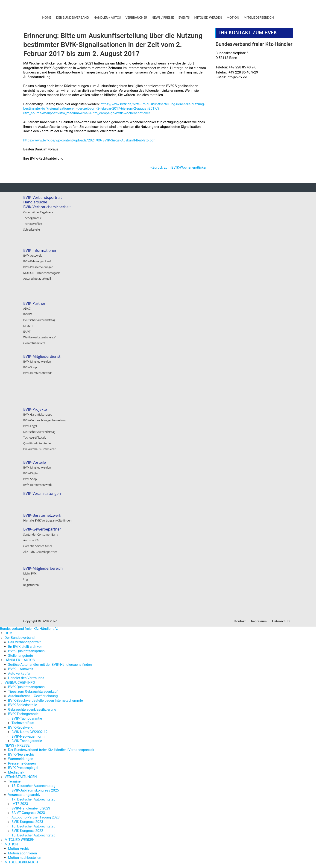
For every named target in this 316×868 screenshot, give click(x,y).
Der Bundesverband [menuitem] (20, 638)
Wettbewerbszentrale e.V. (40, 337)
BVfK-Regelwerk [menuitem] (20, 727)
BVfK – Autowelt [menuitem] (21, 669)
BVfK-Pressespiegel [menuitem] (23, 768)
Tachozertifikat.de (35, 438)
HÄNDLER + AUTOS (107, 18)
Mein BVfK (30, 573)
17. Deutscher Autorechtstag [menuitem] (34, 799)
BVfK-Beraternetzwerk (37, 373)
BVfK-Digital (31, 473)
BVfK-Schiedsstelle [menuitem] (23, 705)
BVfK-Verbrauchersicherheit (47, 207)
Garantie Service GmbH (38, 546)
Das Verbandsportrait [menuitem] (24, 642)
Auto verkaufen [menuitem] (20, 674)
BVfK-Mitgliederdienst (42, 356)
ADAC (27, 309)
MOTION (233, 18)
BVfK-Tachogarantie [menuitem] (23, 714)
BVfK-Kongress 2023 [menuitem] (27, 822)
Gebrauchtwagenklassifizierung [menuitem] (32, 710)
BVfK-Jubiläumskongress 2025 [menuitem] (35, 790)
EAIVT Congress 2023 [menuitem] (28, 813)
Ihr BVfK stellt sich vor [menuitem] (25, 647)
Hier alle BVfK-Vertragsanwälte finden (47, 521)
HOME (47, 18)
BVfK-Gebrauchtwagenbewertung (45, 420)
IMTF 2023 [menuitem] (20, 804)
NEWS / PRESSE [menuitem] (17, 745)
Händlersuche (35, 202)
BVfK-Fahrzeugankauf (37, 261)
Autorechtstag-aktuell (37, 279)
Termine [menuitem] (14, 781)
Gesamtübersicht (34, 343)
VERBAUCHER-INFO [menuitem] (20, 683)
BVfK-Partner (34, 303)
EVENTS (184, 18)
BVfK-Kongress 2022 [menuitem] (27, 831)
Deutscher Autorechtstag (39, 320)
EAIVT (27, 332)
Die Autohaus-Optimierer (39, 449)
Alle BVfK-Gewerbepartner (40, 552)
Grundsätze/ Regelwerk (38, 212)
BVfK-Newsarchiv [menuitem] (21, 754)
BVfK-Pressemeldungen (38, 267)
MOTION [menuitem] (11, 844)
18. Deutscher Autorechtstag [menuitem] (34, 786)
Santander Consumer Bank (41, 535)
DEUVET (28, 326)
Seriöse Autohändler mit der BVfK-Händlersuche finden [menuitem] (50, 665)
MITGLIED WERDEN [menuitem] (20, 840)
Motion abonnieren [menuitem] (22, 853)
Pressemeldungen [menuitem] (22, 763)
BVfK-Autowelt (32, 256)
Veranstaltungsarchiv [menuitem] (24, 795)
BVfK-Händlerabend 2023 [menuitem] (31, 808)
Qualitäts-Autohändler (38, 443)
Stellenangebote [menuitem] (20, 656)
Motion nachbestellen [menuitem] (25, 858)
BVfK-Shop (30, 367)
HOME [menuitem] (10, 633)
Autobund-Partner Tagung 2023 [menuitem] (36, 817)
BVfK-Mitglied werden (37, 362)
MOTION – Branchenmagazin (42, 273)
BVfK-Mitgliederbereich (43, 568)
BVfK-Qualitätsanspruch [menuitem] (26, 651)
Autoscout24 (31, 540)
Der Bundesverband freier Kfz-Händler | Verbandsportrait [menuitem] (51, 750)
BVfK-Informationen (40, 250)
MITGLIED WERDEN (208, 18)
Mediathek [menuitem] (16, 772)
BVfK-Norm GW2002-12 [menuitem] (30, 732)
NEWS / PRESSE (163, 18)
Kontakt (240, 621)
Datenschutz (281, 621)
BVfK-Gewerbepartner (42, 529)
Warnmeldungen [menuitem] (21, 759)
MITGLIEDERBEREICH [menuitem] (21, 862)
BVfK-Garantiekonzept (37, 415)
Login (27, 579)
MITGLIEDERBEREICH (259, 18)
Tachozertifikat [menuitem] (23, 723)
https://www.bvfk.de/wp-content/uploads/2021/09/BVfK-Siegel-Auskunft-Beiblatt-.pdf (89, 140)
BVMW (28, 314)
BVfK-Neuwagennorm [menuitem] (28, 736)
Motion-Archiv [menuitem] (19, 849)
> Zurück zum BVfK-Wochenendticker (178, 167)
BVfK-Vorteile (35, 462)
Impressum (259, 621)
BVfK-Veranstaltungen (42, 493)
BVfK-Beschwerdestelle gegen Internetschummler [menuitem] (46, 701)
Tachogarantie (32, 218)
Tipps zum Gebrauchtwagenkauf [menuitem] (33, 692)
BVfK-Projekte (35, 409)
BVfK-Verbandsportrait (43, 197)
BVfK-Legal (30, 426)
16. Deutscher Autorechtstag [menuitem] (34, 826)
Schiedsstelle (32, 230)
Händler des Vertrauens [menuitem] (26, 678)
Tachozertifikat (33, 224)
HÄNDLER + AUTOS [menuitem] (20, 660)
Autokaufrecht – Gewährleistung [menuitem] (33, 696)
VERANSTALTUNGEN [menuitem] (21, 777)
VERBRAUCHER (136, 18)
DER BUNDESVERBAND (72, 18)
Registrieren (31, 585)
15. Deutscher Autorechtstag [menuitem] (34, 835)
